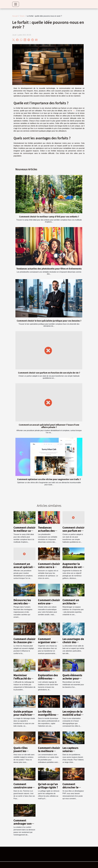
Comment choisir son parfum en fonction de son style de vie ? (49, 373)
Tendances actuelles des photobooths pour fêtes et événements (49, 269)
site (74, 111)
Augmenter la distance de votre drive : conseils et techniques (73, 569)
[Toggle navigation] (16, 4)
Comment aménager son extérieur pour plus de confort (23, 825)
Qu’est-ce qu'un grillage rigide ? (48, 786)
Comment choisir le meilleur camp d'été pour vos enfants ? (49, 217)
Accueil (15, 16)
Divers (22, 16)
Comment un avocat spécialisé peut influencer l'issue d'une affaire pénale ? (49, 426)
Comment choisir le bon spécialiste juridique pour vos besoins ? (49, 321)
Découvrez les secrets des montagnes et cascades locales (24, 605)
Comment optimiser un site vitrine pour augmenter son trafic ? (49, 479)
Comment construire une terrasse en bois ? (24, 787)
